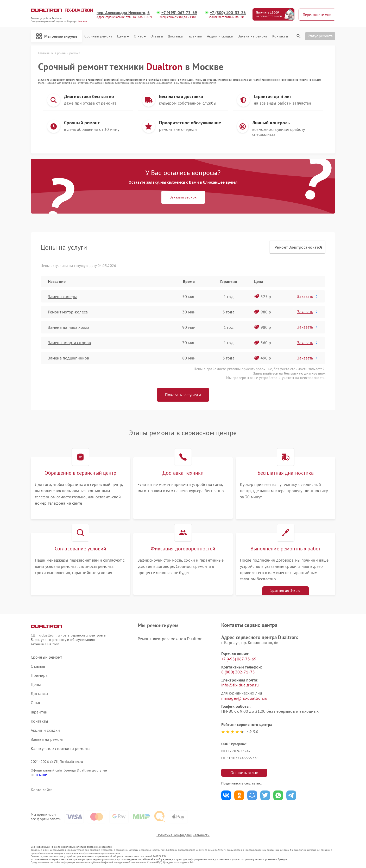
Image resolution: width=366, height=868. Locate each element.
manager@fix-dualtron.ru (244, 698)
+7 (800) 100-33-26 (228, 13)
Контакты (280, 36)
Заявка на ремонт (253, 36)
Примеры (40, 675)
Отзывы (157, 36)
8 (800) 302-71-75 (238, 672)
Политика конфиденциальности (183, 835)
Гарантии (195, 36)
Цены (123, 36)
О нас (140, 36)
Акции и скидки (220, 36)
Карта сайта (42, 790)
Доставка (175, 36)
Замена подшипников (68, 358)
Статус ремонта (320, 36)
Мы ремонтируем (56, 36)
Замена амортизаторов (69, 343)
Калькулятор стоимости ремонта (61, 748)
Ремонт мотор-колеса (68, 312)
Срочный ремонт (98, 36)
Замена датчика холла (69, 327)
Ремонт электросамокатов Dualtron (170, 639)
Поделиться (226, 795)
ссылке (41, 775)
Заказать (308, 296)
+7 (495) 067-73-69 (179, 13)
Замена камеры (62, 297)
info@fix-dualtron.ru (240, 685)
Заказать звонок (183, 197)
